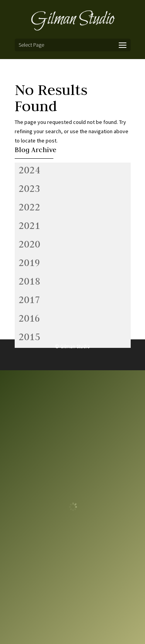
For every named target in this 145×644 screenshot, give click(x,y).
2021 (29, 225)
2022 (29, 207)
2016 (29, 318)
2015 (29, 337)
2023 (29, 188)
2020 (29, 244)
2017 (29, 300)
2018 (29, 281)
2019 (29, 263)
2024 (29, 170)
